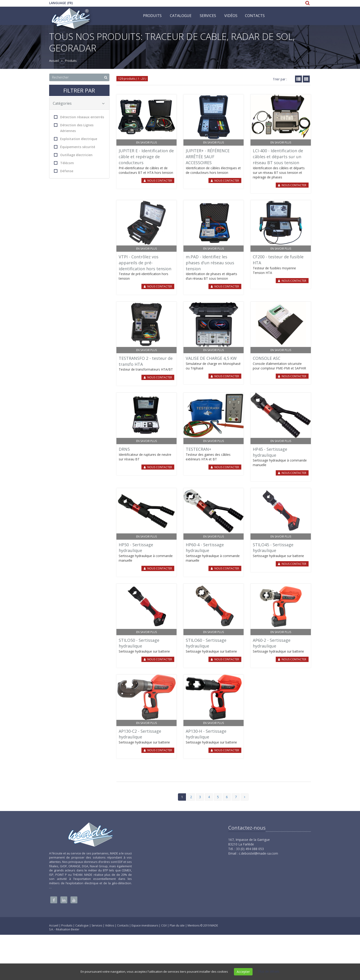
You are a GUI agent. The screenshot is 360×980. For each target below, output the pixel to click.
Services (208, 16)
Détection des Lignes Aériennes (74, 128)
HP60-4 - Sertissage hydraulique (205, 548)
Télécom (64, 163)
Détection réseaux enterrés (79, 117)
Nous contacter (160, 181)
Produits (152, 16)
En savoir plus (146, 142)
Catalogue (181, 16)
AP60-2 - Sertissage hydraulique (272, 643)
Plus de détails (269, 971)
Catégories (79, 103)
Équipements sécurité (75, 147)
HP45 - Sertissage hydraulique (270, 452)
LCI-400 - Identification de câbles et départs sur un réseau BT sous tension (278, 156)
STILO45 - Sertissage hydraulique (273, 548)
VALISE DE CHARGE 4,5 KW (211, 358)
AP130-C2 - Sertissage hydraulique (140, 734)
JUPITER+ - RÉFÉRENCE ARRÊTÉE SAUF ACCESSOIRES (208, 156)
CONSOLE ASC (267, 358)
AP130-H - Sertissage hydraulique (206, 734)
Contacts (255, 16)
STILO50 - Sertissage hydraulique (139, 643)
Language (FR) (61, 3)
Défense (64, 171)
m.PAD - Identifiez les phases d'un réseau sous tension (210, 263)
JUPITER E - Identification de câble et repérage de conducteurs (146, 156)
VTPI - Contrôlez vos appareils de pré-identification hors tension (145, 263)
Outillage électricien (73, 155)
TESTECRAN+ (198, 449)
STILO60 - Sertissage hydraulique (206, 643)
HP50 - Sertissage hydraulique (136, 548)
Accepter (243, 972)
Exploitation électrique (76, 139)
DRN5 (124, 449)
